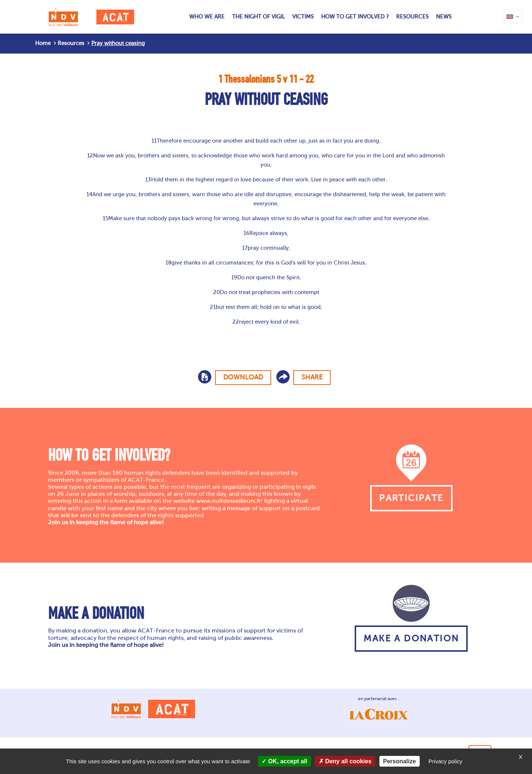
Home (43, 43)
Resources (71, 43)
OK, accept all (284, 761)
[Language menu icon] (513, 17)
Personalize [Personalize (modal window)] (400, 761)
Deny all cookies (345, 761)
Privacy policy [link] (446, 761)
